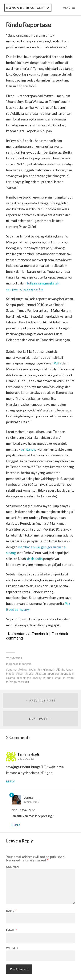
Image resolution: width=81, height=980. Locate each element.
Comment (13, 867)
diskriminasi (47, 669)
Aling (23, 669)
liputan (41, 673)
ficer (21, 673)
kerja (30, 673)
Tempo (69, 678)
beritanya (28, 449)
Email (12, 930)
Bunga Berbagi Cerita (28, 8)
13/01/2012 (26, 759)
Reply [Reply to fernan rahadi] (10, 781)
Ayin (33, 669)
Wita (58, 363)
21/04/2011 (14, 658)
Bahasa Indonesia (20, 664)
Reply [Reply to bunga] (16, 825)
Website (12, 948)
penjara (54, 673)
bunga (28, 797)
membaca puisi (29, 547)
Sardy (38, 678)
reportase (25, 678)
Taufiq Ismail (53, 678)
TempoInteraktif (18, 682)
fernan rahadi (28, 754)
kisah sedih (35, 559)
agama (12, 669)
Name (11, 911)
